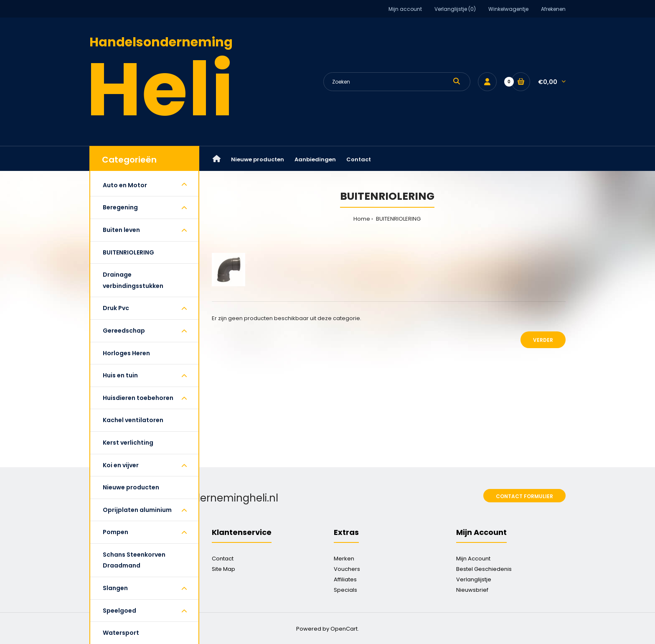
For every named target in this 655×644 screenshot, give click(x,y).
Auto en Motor (125, 185)
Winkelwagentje (508, 9)
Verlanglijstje (474, 579)
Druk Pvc (116, 308)
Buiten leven (121, 230)
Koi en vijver (121, 465)
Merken (344, 559)
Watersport (121, 633)
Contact (223, 559)
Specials (345, 590)
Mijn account (405, 9)
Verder (543, 340)
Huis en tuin (120, 375)
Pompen (116, 532)
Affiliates (345, 579)
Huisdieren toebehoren (138, 398)
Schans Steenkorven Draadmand (134, 560)
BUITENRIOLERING (128, 252)
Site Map (223, 569)
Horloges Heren (126, 353)
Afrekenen (553, 9)
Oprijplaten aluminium (137, 510)
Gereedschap (124, 331)
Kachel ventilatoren (133, 420)
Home (362, 219)
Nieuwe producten (131, 487)
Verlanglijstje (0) (455, 9)
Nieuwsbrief (472, 590)
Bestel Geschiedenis (484, 569)
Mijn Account (473, 559)
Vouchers (347, 569)
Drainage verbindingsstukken (133, 280)
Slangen (115, 588)
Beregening (120, 207)
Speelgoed (119, 611)
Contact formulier (524, 496)
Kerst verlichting (128, 443)
